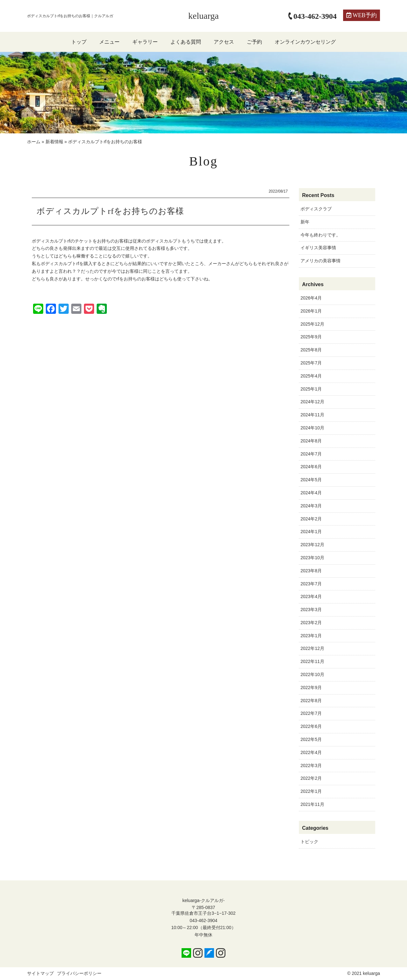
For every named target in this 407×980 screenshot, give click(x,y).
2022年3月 (311, 765)
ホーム (34, 142)
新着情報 (54, 142)
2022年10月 (312, 674)
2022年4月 (311, 752)
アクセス (224, 42)
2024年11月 (312, 415)
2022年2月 (311, 778)
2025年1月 (311, 389)
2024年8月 (311, 441)
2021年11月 (312, 804)
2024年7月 (311, 454)
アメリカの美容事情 (321, 261)
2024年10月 (312, 428)
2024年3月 (311, 506)
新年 (305, 222)
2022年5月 (311, 739)
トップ (79, 42)
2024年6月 (311, 467)
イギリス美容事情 (318, 248)
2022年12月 (312, 648)
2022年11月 (312, 661)
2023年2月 (311, 623)
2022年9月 (311, 687)
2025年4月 (311, 376)
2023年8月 (311, 571)
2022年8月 (311, 701)
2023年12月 (312, 545)
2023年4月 (311, 596)
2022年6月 (311, 726)
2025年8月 (311, 350)
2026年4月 (311, 298)
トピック (309, 842)
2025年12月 (312, 324)
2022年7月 (311, 713)
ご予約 (254, 42)
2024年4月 (311, 493)
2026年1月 (311, 311)
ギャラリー (145, 42)
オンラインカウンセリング (305, 42)
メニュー (109, 42)
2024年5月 (311, 480)
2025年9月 (311, 337)
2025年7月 (311, 363)
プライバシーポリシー (79, 973)
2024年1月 (311, 532)
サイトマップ (40, 973)
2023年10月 (312, 558)
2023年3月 (311, 610)
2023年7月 (311, 584)
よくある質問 (186, 42)
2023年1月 (311, 636)
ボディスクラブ (316, 209)
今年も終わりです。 (321, 235)
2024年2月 (311, 519)
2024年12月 (312, 402)
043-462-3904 (203, 920)
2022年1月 (311, 791)
